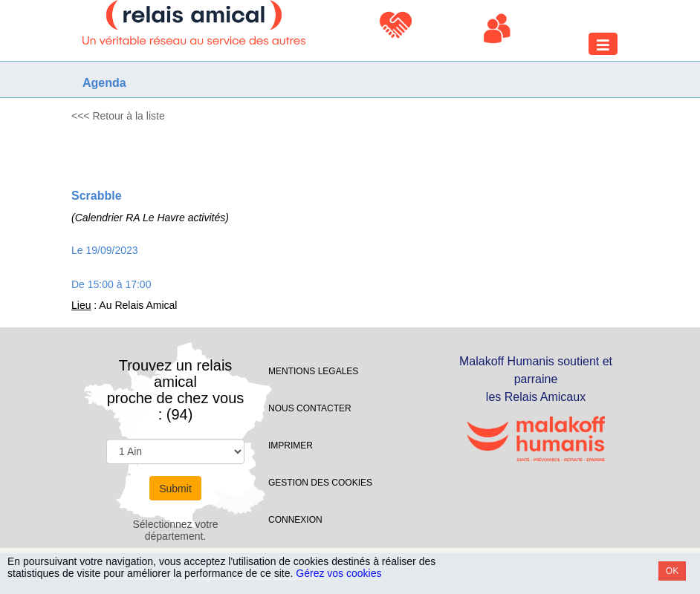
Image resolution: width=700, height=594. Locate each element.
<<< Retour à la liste (118, 116)
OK (672, 571)
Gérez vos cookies (338, 573)
